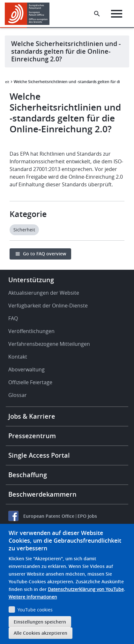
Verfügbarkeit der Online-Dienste (48, 306)
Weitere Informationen (33, 597)
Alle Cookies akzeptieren (41, 633)
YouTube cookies (35, 610)
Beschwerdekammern (42, 494)
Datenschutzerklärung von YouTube (86, 589)
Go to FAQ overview (45, 254)
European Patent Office (49, 516)
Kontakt (18, 357)
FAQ (13, 318)
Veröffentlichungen (31, 331)
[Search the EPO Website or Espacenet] (97, 14)
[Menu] (117, 14)
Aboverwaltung (26, 369)
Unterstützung (31, 280)
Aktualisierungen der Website (44, 293)
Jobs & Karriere (32, 416)
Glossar (18, 395)
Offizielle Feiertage (30, 382)
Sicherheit (24, 230)
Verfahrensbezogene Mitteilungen (49, 344)
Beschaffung (28, 475)
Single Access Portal (39, 455)
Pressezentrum (32, 436)
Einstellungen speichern (40, 622)
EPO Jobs (87, 516)
